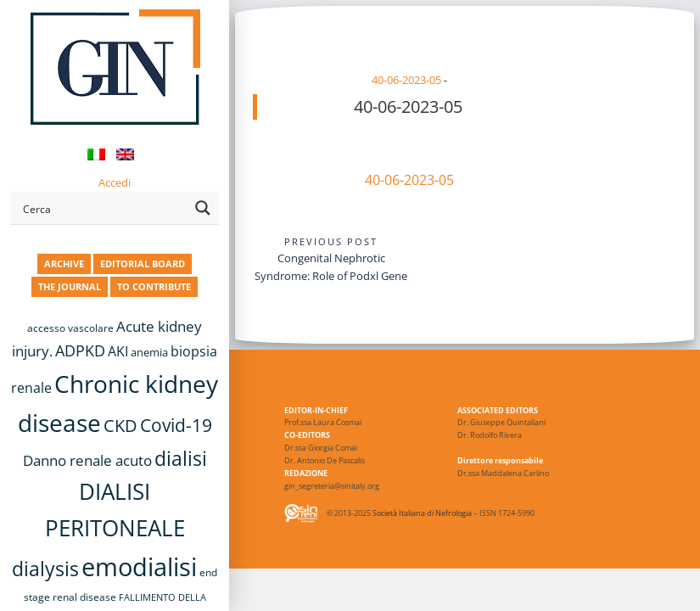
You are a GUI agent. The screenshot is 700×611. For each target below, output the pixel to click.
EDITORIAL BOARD (143, 263)
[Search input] (103, 208)
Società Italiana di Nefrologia (422, 513)
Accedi (115, 182)
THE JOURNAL (70, 286)
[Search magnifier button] (203, 208)
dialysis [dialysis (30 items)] (45, 569)
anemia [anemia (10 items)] (149, 352)
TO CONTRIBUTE (154, 286)
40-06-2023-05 (406, 80)
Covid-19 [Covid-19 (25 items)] (176, 425)
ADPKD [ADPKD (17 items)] (80, 350)
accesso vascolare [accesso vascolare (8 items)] (70, 328)
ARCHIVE (64, 263)
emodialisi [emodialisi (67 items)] (139, 567)
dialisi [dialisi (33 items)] (181, 458)
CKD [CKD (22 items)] (120, 426)
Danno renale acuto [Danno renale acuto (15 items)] (87, 460)
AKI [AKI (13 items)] (118, 351)
